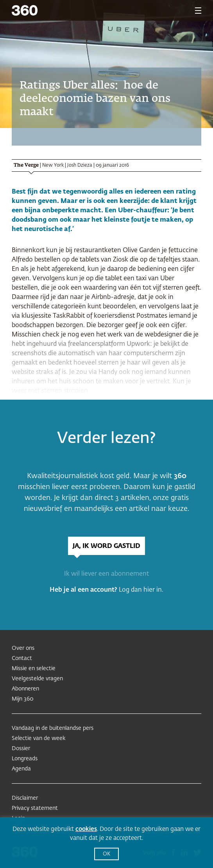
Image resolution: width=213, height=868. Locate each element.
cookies (86, 829)
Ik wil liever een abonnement (106, 574)
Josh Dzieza (80, 165)
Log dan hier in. (141, 590)
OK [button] (106, 854)
